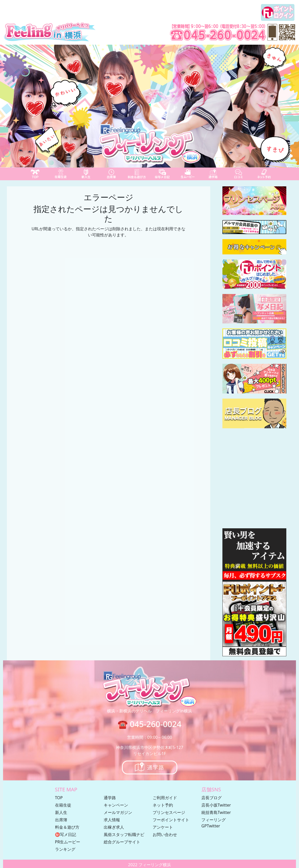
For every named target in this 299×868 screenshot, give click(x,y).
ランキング (65, 849)
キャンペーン (116, 805)
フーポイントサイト (171, 820)
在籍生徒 (63, 805)
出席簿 (61, 820)
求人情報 (112, 820)
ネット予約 (163, 805)
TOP (59, 798)
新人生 (61, 812)
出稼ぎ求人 (114, 827)
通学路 (110, 798)
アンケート (163, 827)
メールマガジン (118, 812)
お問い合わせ (165, 834)
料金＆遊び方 (67, 827)
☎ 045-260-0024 (150, 724)
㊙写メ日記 (66, 834)
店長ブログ (212, 798)
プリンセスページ (169, 812)
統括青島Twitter (216, 812)
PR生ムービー (68, 842)
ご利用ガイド (165, 798)
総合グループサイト (122, 842)
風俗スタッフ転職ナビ (124, 834)
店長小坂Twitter (216, 805)
